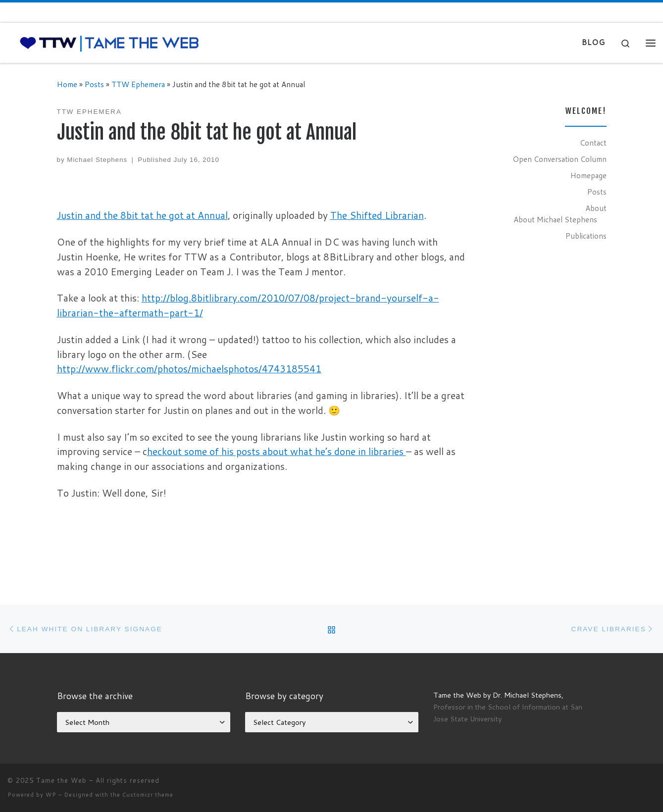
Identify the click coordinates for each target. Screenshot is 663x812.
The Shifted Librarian (377, 215)
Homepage (588, 175)
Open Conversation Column (560, 159)
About (596, 208)
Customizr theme (148, 795)
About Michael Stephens (555, 219)
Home (67, 84)
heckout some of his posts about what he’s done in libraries (277, 451)
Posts (94, 84)
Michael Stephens (97, 160)
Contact (593, 143)
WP (51, 795)
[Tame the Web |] (109, 42)
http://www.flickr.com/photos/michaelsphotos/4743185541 (189, 369)
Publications (586, 236)
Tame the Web (61, 780)
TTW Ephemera (138, 84)
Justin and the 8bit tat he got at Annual (142, 215)
